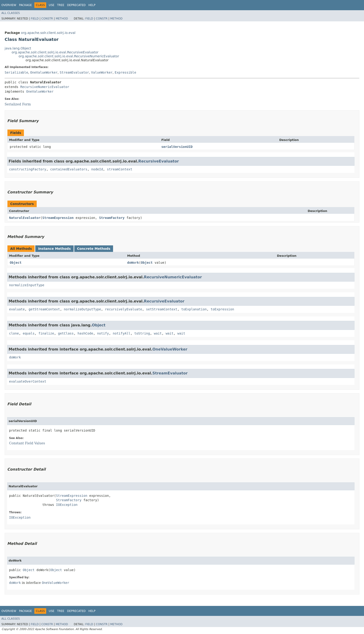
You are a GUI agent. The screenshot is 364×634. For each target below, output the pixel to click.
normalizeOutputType (82, 309)
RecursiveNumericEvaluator (45, 87)
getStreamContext (44, 309)
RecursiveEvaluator (159, 161)
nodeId (97, 169)
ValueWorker (102, 72)
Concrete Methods (94, 249)
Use (52, 5)
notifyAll (122, 333)
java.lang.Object (18, 48)
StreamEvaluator (74, 72)
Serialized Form (18, 104)
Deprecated (76, 5)
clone (14, 333)
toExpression (222, 309)
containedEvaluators (69, 169)
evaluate (17, 309)
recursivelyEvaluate (123, 309)
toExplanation (194, 309)
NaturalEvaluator (25, 218)
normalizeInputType (27, 285)
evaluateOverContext (28, 381)
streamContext (120, 169)
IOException (67, 505)
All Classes (11, 13)
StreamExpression (58, 218)
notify (103, 333)
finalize (46, 333)
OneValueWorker (44, 72)
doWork (133, 263)
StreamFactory (112, 218)
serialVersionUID (177, 147)
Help (92, 5)
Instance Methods (54, 249)
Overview (9, 5)
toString (142, 333)
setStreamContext (162, 309)
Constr (47, 19)
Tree (61, 5)
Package (25, 5)
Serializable (16, 72)
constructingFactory (28, 169)
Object (16, 263)
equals (29, 333)
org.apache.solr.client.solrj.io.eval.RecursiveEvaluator (55, 52)
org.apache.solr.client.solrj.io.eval (48, 33)
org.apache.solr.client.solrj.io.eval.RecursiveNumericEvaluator (69, 56)
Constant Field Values (27, 443)
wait (158, 333)
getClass (66, 333)
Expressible (125, 72)
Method (62, 19)
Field (35, 19)
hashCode (85, 333)
